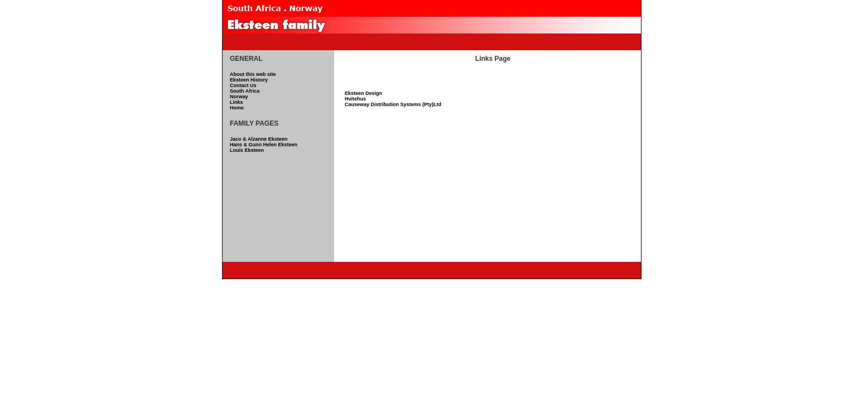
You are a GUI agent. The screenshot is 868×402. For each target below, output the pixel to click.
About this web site (253, 74)
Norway (239, 97)
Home (237, 108)
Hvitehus (355, 99)
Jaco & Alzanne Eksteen (259, 139)
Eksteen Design (363, 93)
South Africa (245, 91)
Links (237, 102)
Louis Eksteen (247, 150)
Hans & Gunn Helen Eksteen (264, 145)
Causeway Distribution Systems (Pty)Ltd (393, 104)
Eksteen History (249, 80)
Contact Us (243, 85)
